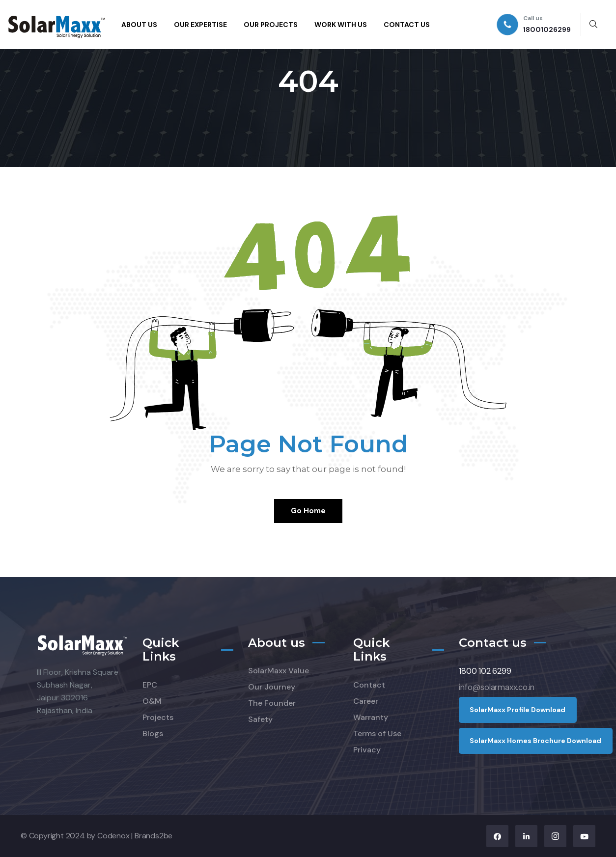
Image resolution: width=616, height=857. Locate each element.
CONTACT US (407, 25)
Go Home (308, 511)
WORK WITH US (341, 25)
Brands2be (154, 836)
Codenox (113, 836)
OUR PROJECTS (271, 25)
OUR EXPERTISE (200, 25)
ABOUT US (139, 25)
